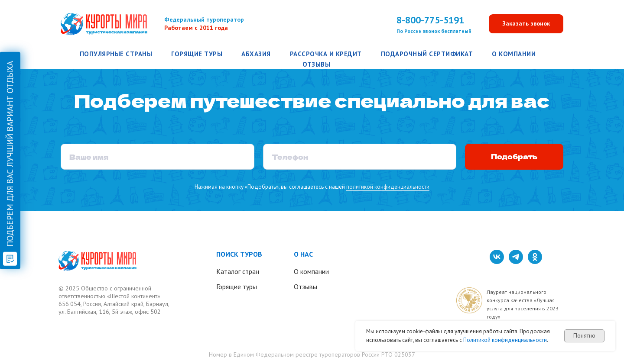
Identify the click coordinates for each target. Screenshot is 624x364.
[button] (526, 24)
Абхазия (256, 54)
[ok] (535, 262)
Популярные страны (116, 54)
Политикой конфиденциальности (505, 340)
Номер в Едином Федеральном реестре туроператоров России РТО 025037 (312, 354)
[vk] (497, 262)
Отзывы (316, 64)
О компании (514, 54)
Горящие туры (197, 54)
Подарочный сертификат (427, 54)
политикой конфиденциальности (388, 187)
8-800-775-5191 (430, 20)
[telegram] (516, 262)
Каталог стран (238, 271)
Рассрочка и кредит (326, 54)
